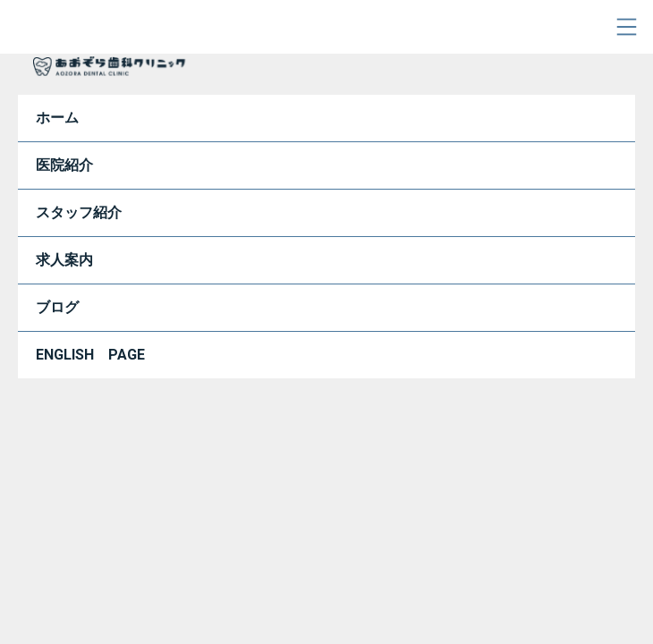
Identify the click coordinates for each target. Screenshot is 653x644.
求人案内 (64, 260)
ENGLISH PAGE (90, 355)
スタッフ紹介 (79, 212)
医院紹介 (64, 165)
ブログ (57, 307)
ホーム (57, 118)
